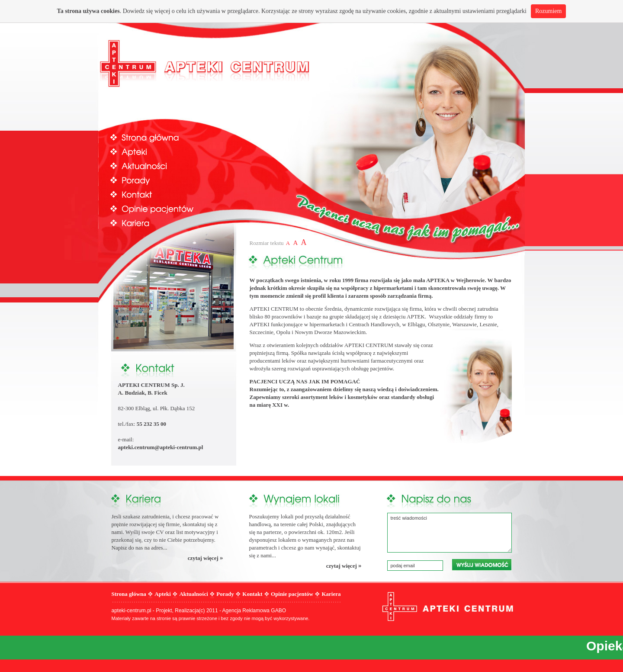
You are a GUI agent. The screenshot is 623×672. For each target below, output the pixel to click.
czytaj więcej (206, 558)
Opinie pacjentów (161, 208)
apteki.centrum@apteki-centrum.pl (161, 447)
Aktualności (161, 166)
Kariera (161, 223)
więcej (162, 11)
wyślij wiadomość (482, 565)
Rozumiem (548, 11)
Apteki (161, 151)
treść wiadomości (450, 533)
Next (514, 128)
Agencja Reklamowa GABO (254, 611)
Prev (110, 128)
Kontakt (161, 194)
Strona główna (161, 137)
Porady (161, 180)
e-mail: (127, 439)
